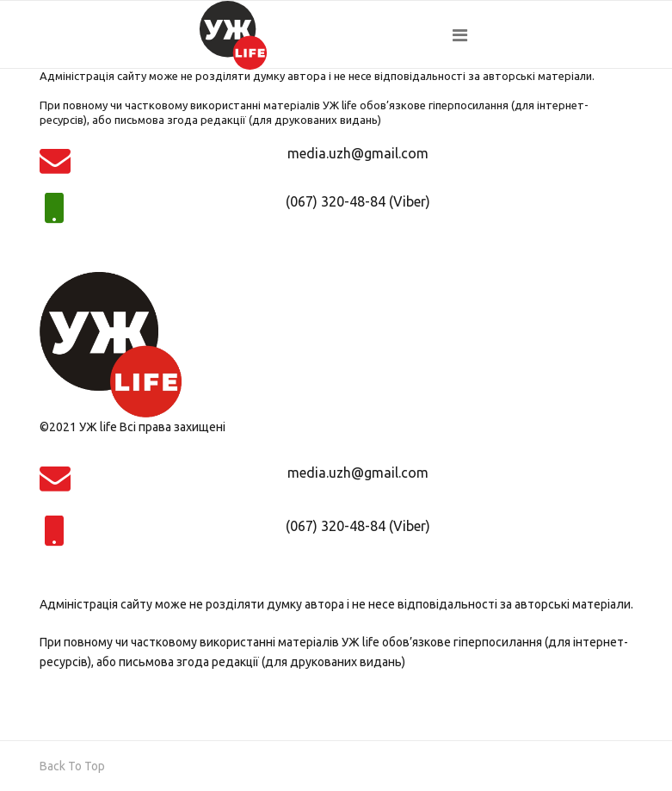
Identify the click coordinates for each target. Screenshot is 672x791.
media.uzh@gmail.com (358, 153)
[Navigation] (543, 35)
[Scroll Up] (72, 766)
